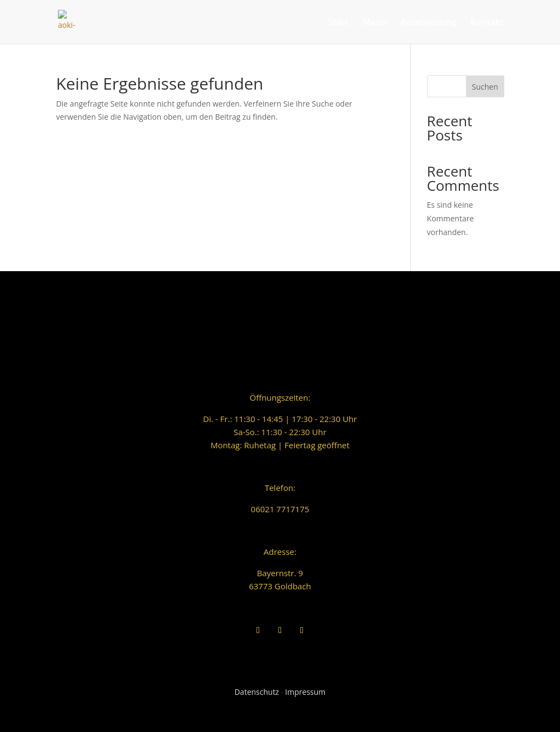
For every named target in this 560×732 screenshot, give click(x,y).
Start (339, 23)
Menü (375, 23)
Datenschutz (257, 692)
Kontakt (487, 23)
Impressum (305, 692)
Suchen (485, 87)
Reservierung (429, 23)
